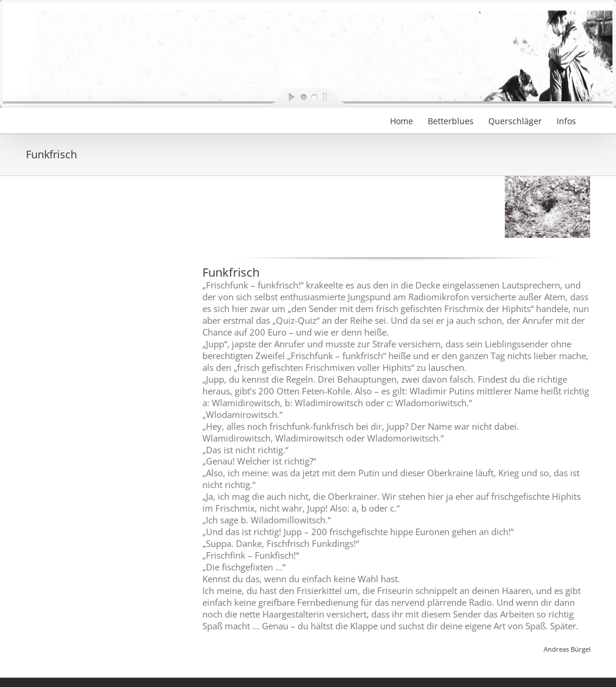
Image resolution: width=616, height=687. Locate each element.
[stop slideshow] (335, 97)
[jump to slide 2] (314, 97)
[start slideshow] (282, 97)
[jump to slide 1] (303, 97)
